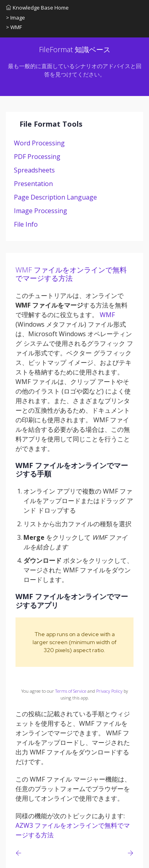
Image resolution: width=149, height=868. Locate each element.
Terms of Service (71, 691)
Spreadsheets (34, 170)
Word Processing (39, 143)
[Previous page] (20, 853)
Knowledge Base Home (37, 8)
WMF (107, 315)
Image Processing (41, 211)
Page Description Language (55, 197)
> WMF (14, 27)
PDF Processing (37, 157)
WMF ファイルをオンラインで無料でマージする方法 (71, 274)
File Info (26, 224)
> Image (15, 18)
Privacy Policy (109, 691)
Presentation (33, 184)
